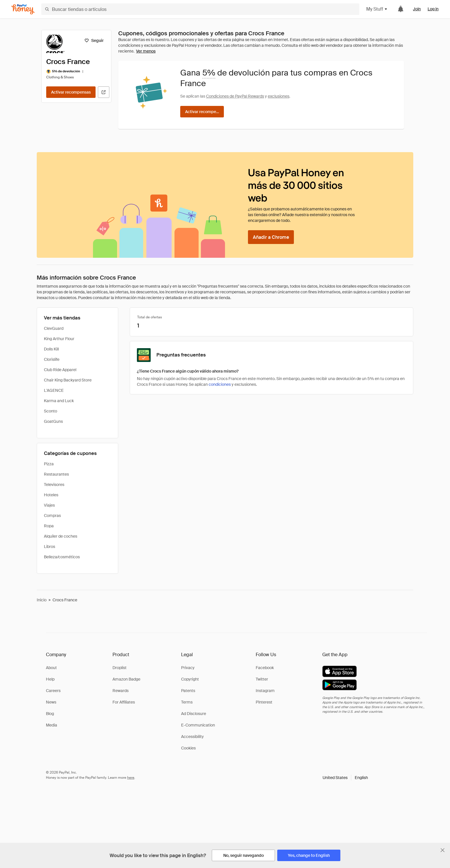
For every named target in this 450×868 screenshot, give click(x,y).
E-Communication (198, 725)
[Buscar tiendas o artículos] (200, 9)
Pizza (49, 464)
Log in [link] (433, 9)
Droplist (120, 668)
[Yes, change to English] (309, 855)
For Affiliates (124, 702)
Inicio (42, 600)
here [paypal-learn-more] (131, 778)
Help (50, 679)
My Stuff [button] (377, 9)
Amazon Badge (126, 679)
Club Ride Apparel (60, 370)
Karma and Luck (59, 401)
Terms (187, 702)
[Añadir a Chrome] (271, 237)
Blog (50, 714)
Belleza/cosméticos (62, 557)
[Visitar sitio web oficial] (104, 92)
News (51, 702)
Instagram (265, 691)
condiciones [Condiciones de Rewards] (220, 384)
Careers (53, 691)
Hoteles (51, 495)
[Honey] (23, 9)
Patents (188, 691)
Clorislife (52, 359)
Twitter (262, 679)
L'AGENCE (54, 390)
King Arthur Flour (59, 339)
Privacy (188, 668)
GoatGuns (53, 421)
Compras (52, 516)
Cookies (188, 748)
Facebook (265, 668)
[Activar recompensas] (71, 92)
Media (52, 725)
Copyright (190, 679)
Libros (50, 547)
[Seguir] (94, 40)
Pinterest (264, 702)
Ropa (49, 526)
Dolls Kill (51, 349)
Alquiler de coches (61, 536)
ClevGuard (54, 328)
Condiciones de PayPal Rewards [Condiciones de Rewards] (235, 96)
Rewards (121, 691)
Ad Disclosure (194, 714)
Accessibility (192, 737)
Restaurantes (56, 474)
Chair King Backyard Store (68, 380)
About (51, 668)
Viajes (49, 505)
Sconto (51, 411)
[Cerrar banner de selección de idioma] (443, 850)
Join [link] (417, 9)
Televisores (54, 485)
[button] (345, 778)
